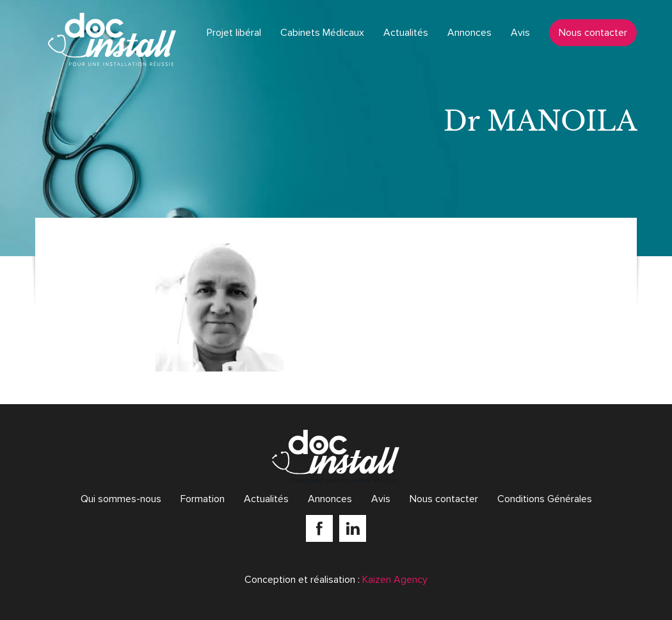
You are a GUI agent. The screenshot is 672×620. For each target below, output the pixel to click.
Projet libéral (234, 33)
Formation (203, 499)
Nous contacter (593, 33)
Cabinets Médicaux (322, 33)
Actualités (406, 33)
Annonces (469, 33)
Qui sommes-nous (121, 499)
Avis (520, 33)
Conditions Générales (545, 499)
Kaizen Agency (395, 580)
